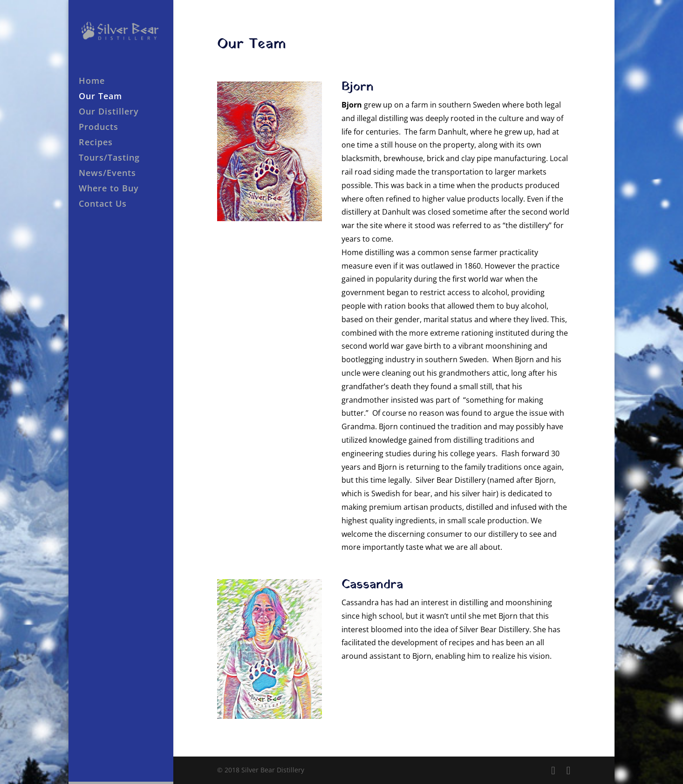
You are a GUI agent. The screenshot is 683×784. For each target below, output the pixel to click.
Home (92, 82)
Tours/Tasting (109, 159)
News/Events (107, 174)
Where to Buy (109, 189)
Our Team (100, 97)
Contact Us (103, 205)
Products (99, 128)
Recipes (96, 143)
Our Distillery (109, 112)
